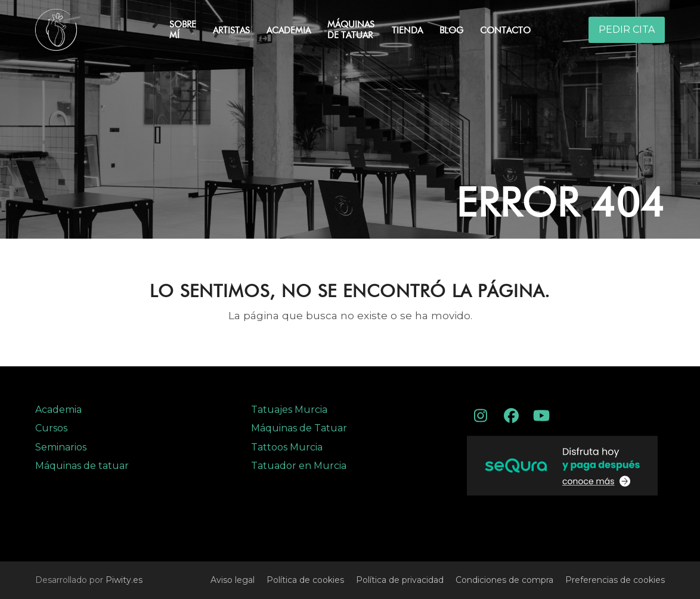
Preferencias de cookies (615, 580)
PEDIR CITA (627, 30)
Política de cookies (305, 580)
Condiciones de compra (504, 580)
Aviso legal (233, 580)
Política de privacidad (400, 580)
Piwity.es (124, 580)
